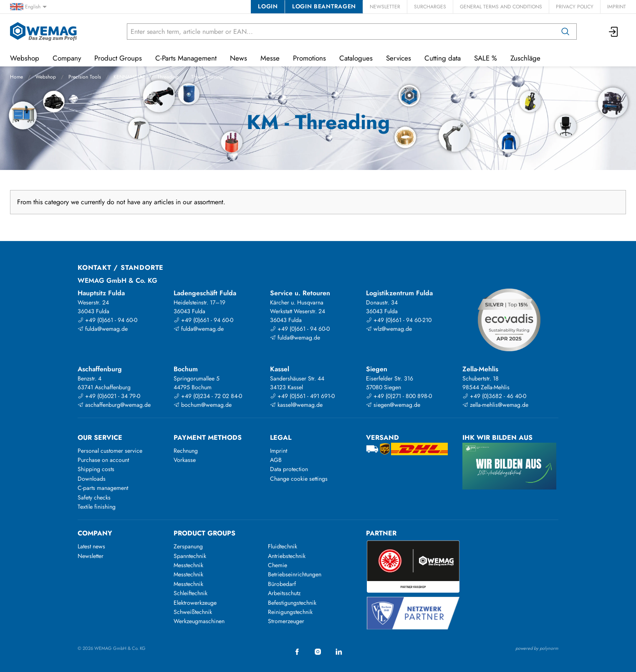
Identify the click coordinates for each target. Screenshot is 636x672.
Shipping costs (96, 469)
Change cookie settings (299, 479)
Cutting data (443, 58)
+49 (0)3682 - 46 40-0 (494, 396)
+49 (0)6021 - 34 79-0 (109, 396)
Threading (168, 77)
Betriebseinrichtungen (295, 574)
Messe (270, 58)
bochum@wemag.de (203, 405)
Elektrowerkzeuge (195, 603)
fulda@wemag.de (103, 329)
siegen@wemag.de (393, 405)
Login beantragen (324, 6)
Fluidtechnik (283, 546)
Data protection (289, 469)
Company (67, 58)
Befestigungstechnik (292, 603)
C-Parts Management (186, 58)
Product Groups (118, 58)
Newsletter (385, 7)
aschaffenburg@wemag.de (114, 405)
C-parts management (103, 488)
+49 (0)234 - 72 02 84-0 (208, 396)
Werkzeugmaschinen (199, 621)
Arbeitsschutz (284, 593)
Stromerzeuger (286, 621)
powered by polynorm (537, 648)
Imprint (617, 7)
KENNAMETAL (129, 77)
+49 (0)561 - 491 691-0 (302, 396)
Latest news (91, 546)
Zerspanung (188, 546)
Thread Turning (207, 77)
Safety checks (94, 497)
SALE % (486, 58)
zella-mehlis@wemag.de (495, 405)
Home (16, 77)
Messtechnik (188, 565)
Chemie (278, 565)
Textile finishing (97, 507)
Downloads (92, 479)
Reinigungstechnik (290, 612)
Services (399, 58)
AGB (276, 460)
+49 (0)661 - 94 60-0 (107, 320)
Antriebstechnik (287, 556)
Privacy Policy (575, 7)
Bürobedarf (282, 584)
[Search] (565, 32)
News (238, 58)
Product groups (204, 533)
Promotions (309, 58)
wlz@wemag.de (389, 329)
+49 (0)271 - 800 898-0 (399, 396)
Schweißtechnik (193, 612)
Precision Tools (85, 77)
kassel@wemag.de (296, 405)
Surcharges (430, 7)
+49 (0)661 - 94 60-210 (399, 320)
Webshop (46, 77)
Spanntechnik (190, 556)
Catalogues (356, 58)
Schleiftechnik (191, 593)
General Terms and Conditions (501, 7)
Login (268, 6)
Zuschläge (525, 58)
